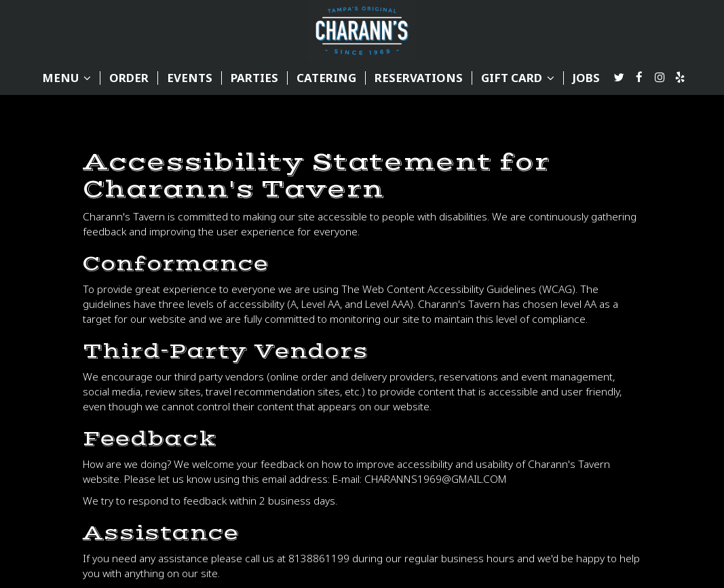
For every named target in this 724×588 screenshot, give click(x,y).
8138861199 (319, 558)
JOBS (586, 78)
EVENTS (190, 78)
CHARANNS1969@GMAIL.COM (436, 479)
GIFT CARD (518, 78)
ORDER (129, 78)
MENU (66, 78)
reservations (419, 78)
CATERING (326, 78)
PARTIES (254, 78)
